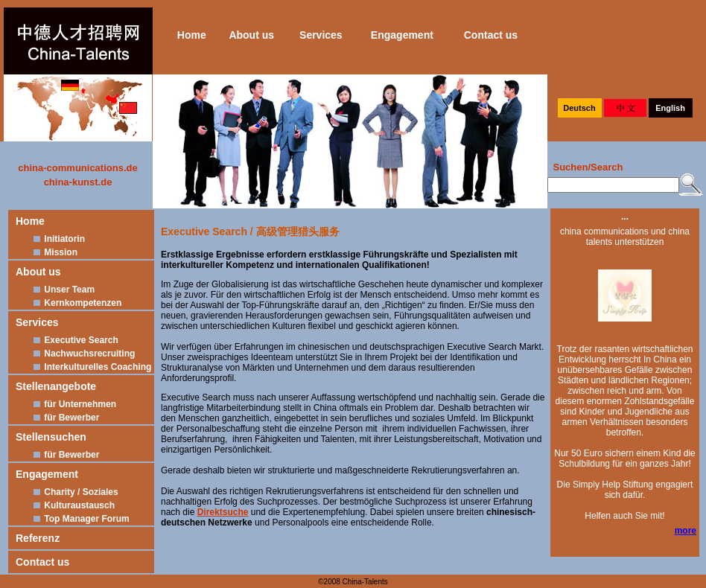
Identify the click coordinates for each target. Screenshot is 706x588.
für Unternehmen (73, 404)
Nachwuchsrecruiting (83, 354)
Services (321, 35)
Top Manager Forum (80, 519)
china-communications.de (77, 168)
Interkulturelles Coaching (91, 367)
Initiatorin (58, 239)
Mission (54, 252)
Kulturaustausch (73, 505)
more (686, 531)
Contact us (491, 35)
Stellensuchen (51, 437)
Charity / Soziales (74, 492)
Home (192, 35)
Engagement (402, 35)
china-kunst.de (78, 182)
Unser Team (63, 290)
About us (251, 35)
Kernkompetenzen (76, 303)
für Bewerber (65, 418)
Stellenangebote (56, 386)
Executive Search (74, 340)
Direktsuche (223, 512)
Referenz (38, 538)
